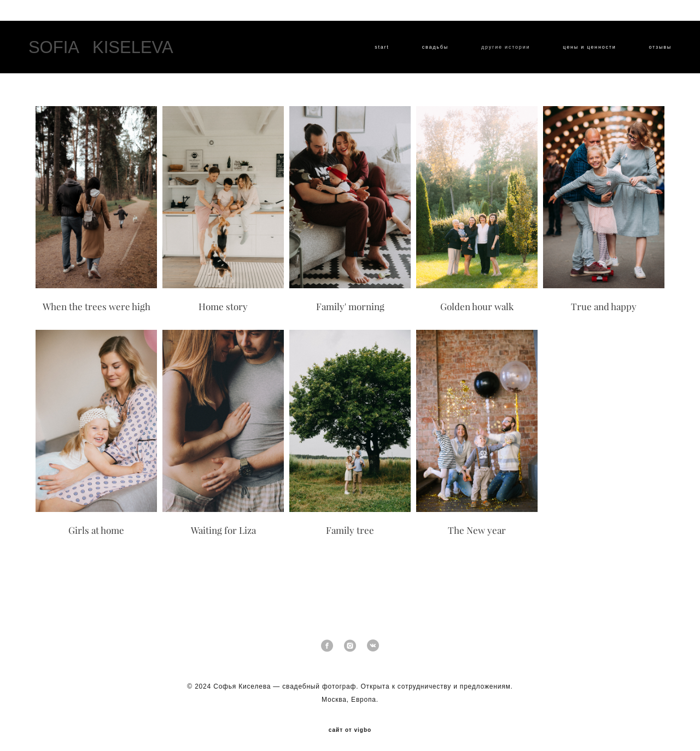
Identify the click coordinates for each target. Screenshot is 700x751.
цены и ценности (582, 51)
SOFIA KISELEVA (108, 51)
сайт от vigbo (350, 725)
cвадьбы (428, 51)
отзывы (653, 51)
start (375, 51)
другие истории (498, 51)
